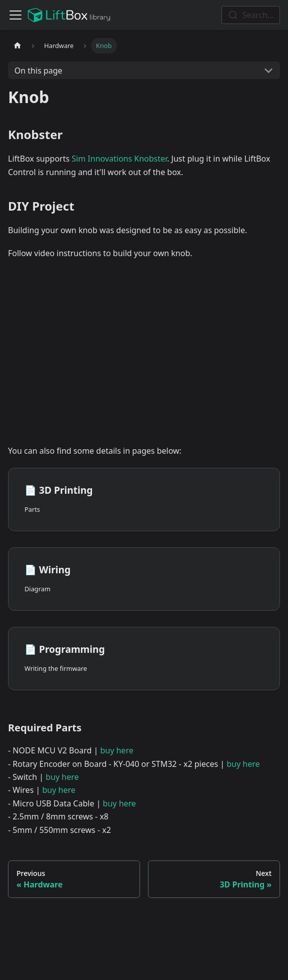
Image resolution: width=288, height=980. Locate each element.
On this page (38, 71)
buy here (116, 750)
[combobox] (251, 15)
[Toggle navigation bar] (15, 15)
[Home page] (17, 46)
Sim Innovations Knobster (119, 159)
